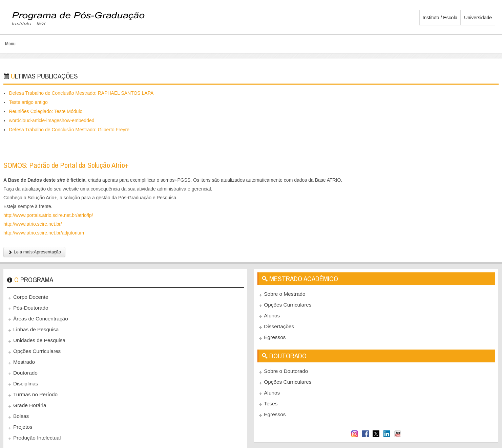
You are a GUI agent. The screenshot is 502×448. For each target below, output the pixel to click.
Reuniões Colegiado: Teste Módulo (46, 111)
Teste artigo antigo (28, 102)
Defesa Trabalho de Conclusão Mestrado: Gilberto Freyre (69, 130)
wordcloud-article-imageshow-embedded (51, 120)
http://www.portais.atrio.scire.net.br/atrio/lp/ (48, 215)
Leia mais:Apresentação (34, 252)
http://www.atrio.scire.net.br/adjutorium (44, 233)
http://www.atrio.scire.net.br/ (33, 224)
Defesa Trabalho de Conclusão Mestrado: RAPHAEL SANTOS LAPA (81, 93)
